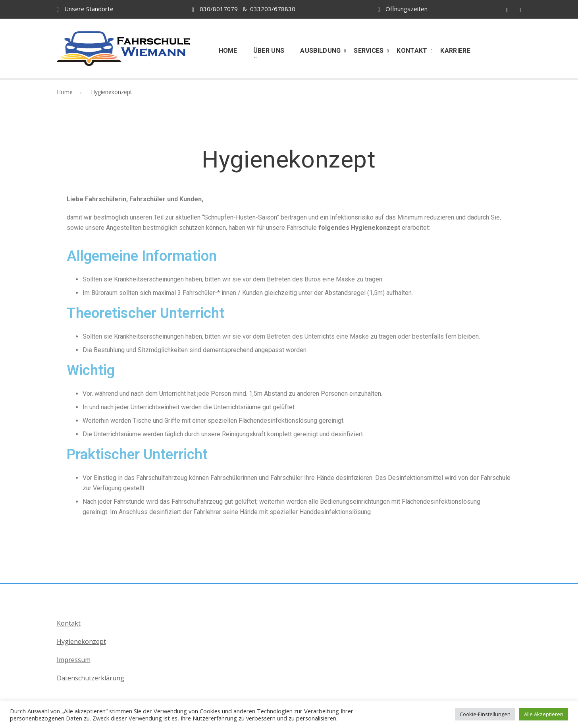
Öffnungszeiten (407, 9)
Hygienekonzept (81, 641)
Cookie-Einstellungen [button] (485, 714)
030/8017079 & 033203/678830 (244, 9)
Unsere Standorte (89, 9)
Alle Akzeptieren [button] (544, 714)
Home (65, 92)
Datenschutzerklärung (91, 678)
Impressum (74, 660)
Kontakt (69, 623)
